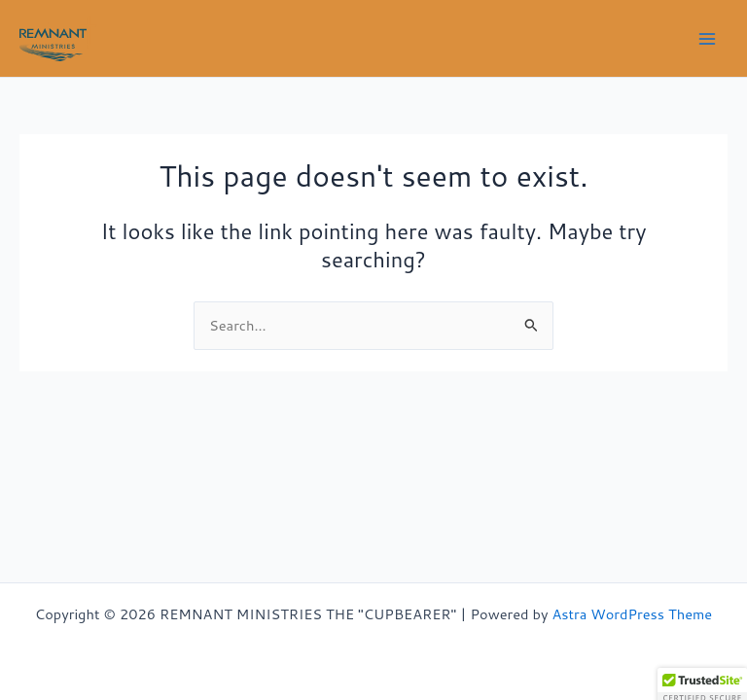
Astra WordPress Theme (632, 614)
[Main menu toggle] (707, 39)
